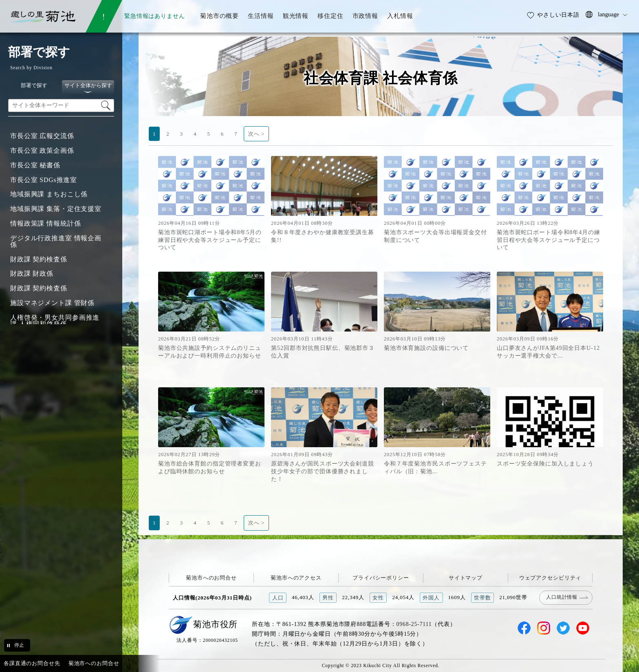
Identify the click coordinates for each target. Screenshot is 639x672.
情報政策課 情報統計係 (45, 223)
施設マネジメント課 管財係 (52, 303)
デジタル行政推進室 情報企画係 (56, 241)
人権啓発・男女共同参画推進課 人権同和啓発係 (55, 321)
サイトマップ (466, 578)
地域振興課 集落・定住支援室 (56, 209)
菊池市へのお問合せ (211, 578)
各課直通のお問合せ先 (32, 663)
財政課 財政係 (32, 273)
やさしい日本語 (558, 15)
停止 (19, 645)
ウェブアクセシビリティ (550, 578)
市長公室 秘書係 (35, 165)
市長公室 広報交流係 (42, 136)
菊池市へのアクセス (296, 578)
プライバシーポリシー (381, 578)
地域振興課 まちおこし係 (49, 194)
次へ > (256, 134)
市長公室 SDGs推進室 (44, 180)
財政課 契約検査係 (39, 259)
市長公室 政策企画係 (42, 150)
